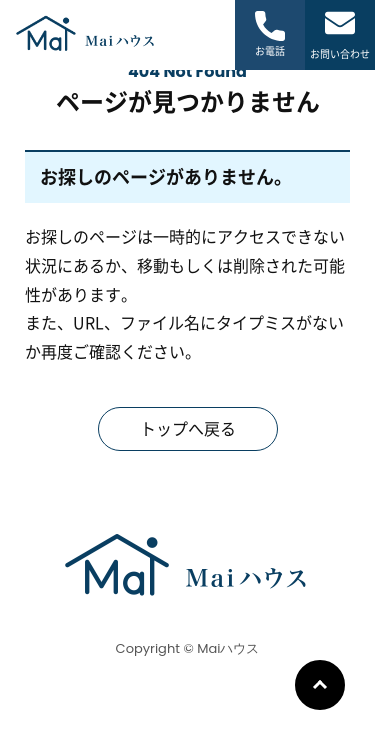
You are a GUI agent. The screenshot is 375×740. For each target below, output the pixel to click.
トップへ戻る (188, 429)
